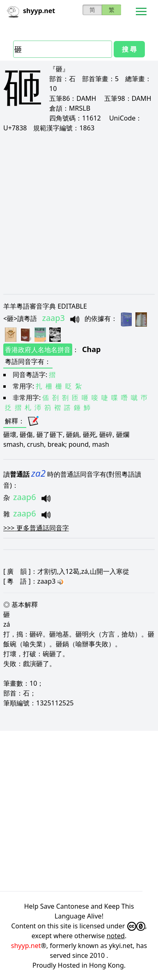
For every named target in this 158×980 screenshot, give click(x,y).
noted (116, 936)
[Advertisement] (77, 213)
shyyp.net (26, 946)
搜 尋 (129, 49)
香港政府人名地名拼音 (38, 350)
